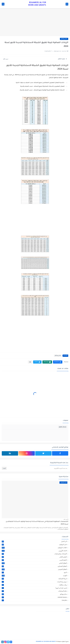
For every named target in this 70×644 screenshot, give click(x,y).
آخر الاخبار (34, 541)
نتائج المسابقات (34, 591)
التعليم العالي (34, 557)
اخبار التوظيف (34, 545)
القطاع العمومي (34, 569)
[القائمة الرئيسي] (67, 4)
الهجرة (34, 576)
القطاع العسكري (34, 566)
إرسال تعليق (62, 427)
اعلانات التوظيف (34, 548)
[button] (58, 362)
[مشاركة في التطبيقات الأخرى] (30, 362)
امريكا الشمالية (34, 579)
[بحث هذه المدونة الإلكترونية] (38, 468)
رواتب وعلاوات (34, 585)
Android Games (34, 597)
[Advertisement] (35, 22)
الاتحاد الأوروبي (34, 551)
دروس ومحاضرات (34, 582)
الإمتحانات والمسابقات (34, 554)
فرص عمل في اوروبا (34, 588)
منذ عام (65, 519)
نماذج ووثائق (64, 39)
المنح (34, 572)
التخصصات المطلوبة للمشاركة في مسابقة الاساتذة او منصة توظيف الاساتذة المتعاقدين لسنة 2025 (37, 523)
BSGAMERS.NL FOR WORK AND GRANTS (37, 4)
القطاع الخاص (34, 563)
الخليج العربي (34, 560)
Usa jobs (34, 600)
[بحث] (3, 4)
